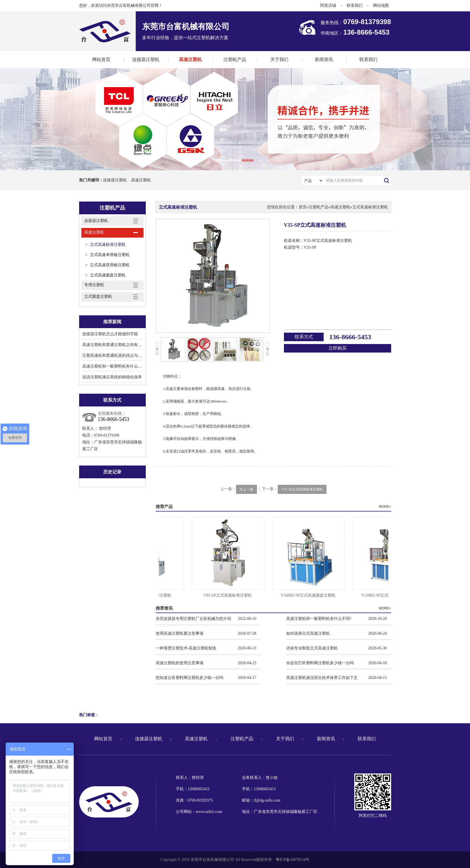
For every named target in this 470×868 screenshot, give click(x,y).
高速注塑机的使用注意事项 (180, 663)
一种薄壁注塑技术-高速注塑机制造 (186, 648)
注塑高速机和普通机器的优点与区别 (114, 356)
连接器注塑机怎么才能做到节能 (110, 334)
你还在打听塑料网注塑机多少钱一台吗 (320, 663)
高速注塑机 (190, 59)
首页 (303, 207)
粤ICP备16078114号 (293, 860)
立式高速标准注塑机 (108, 245)
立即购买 (338, 348)
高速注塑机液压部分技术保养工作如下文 (322, 678)
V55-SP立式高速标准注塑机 (302, 489)
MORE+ (385, 507)
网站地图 (381, 6)
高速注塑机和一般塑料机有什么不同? (115, 366)
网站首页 (101, 59)
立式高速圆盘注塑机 (108, 275)
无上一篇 (246, 489)
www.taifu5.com (209, 812)
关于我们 (279, 59)
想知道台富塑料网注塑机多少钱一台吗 (189, 678)
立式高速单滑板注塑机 (110, 255)
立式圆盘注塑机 (98, 296)
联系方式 (304, 337)
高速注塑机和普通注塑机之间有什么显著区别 (122, 345)
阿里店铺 (328, 6)
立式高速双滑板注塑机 (110, 265)
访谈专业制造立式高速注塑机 (312, 648)
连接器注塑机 (146, 59)
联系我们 (355, 6)
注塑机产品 (235, 59)
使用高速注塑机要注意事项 (180, 633)
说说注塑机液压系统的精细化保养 (112, 377)
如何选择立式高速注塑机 (308, 633)
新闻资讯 (324, 59)
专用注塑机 (94, 285)
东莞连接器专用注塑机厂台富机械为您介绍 (193, 619)
